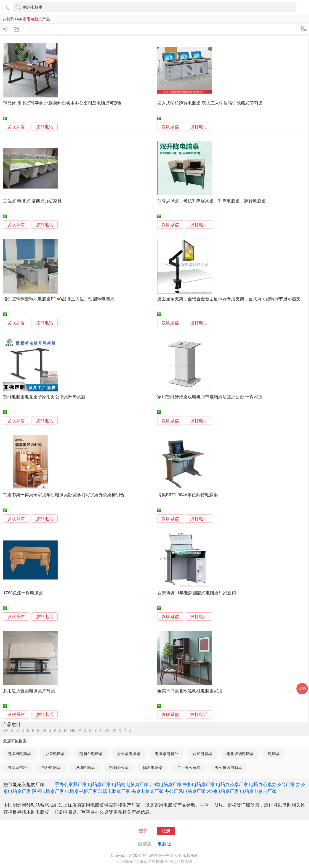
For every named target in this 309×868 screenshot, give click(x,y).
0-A (5, 730)
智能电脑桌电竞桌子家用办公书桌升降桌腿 (44, 397)
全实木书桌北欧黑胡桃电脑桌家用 (190, 691)
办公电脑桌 (55, 754)
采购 (302, 688)
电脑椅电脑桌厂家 (130, 784)
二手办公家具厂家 (69, 784)
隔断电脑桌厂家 (48, 791)
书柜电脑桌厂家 (199, 784)
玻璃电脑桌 (85, 768)
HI (44, 730)
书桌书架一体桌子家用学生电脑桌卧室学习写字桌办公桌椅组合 (64, 495)
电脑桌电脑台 (166, 754)
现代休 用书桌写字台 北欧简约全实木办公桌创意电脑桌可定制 (63, 103)
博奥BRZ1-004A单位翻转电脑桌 (188, 495)
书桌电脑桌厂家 (147, 791)
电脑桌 (274, 754)
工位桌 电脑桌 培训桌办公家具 (32, 201)
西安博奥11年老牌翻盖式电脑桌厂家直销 (197, 593)
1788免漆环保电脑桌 (23, 593)
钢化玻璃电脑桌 (240, 754)
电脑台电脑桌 (91, 754)
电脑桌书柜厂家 (81, 791)
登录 (143, 831)
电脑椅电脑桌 (19, 754)
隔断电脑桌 (153, 768)
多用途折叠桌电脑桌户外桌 (29, 691)
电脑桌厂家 (99, 784)
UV (107, 730)
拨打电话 (45, 127)
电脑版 (164, 844)
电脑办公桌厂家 (232, 784)
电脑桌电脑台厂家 (258, 791)
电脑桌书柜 (17, 768)
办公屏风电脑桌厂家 (185, 791)
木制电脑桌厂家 (223, 791)
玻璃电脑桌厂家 (114, 791)
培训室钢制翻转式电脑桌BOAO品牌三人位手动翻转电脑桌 (59, 299)
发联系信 (16, 127)
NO (73, 730)
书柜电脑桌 (51, 768)
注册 (166, 831)
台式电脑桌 (202, 754)
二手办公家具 (189, 768)
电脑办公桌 (119, 768)
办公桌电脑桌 (129, 754)
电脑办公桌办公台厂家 (272, 784)
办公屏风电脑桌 (228, 768)
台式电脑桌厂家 (166, 784)
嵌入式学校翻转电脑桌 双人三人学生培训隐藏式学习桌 (210, 103)
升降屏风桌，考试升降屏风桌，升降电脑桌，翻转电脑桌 (212, 201)
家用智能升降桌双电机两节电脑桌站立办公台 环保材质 (210, 397)
